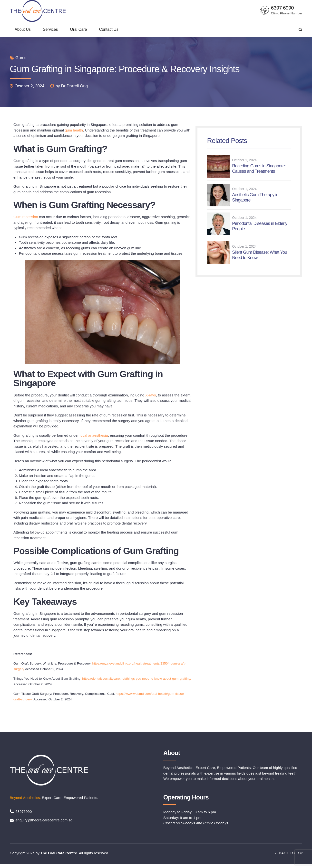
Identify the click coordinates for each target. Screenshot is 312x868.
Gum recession (26, 217)
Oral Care (78, 29)
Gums (21, 58)
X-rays (151, 395)
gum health (74, 130)
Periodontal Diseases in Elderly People (260, 226)
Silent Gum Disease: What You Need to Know (259, 255)
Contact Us (109, 29)
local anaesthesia (94, 435)
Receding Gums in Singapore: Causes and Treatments (259, 169)
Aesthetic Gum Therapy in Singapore (255, 197)
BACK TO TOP (291, 853)
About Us (23, 29)
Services (50, 29)
